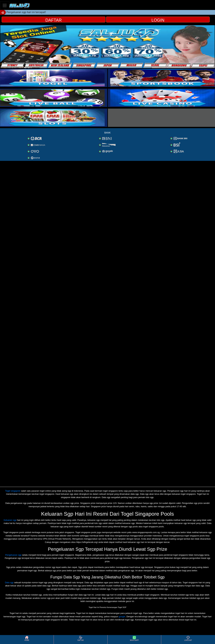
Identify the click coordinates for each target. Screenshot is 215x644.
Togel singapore (13, 491)
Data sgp (9, 582)
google (122, 617)
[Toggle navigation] (5, 5)
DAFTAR (53, 20)
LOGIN (158, 20)
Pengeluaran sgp (13, 555)
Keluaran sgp (10, 520)
